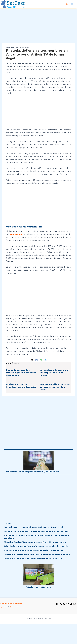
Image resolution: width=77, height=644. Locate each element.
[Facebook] (36, 360)
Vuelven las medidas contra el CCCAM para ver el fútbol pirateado (54, 373)
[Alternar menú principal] (72, 4)
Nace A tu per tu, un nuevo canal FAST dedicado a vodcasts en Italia (36, 531)
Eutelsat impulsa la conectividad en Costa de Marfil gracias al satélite (37, 554)
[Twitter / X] (32, 360)
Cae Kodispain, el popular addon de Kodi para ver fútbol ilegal (33, 527)
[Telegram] (46, 360)
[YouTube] (68, 604)
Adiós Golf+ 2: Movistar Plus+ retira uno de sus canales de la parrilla (36, 546)
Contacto (4, 604)
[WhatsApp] (41, 360)
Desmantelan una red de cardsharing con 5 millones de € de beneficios (21, 373)
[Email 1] (74, 604)
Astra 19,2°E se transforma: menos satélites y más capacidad (33, 558)
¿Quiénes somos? (15, 607)
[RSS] (71, 604)
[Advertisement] (38, 26)
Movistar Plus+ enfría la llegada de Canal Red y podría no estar (34, 550)
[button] (67, 4)
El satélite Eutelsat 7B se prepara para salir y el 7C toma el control (35, 542)
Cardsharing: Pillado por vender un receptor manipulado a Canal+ (55, 387)
